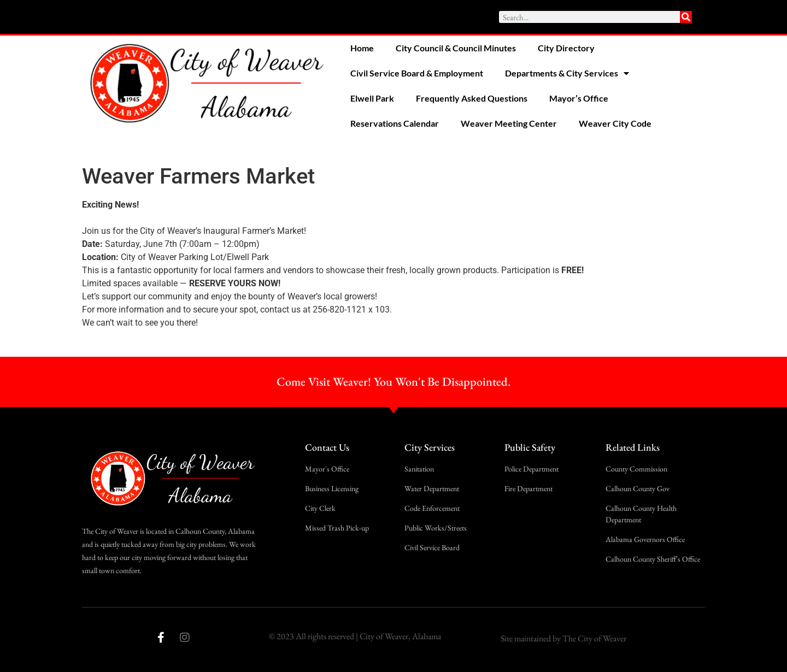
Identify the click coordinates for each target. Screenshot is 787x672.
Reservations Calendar (395, 123)
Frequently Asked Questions (472, 98)
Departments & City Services (567, 73)
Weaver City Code (615, 123)
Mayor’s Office (579, 98)
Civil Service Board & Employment (417, 73)
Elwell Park (372, 98)
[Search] (686, 17)
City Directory (566, 48)
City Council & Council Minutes (456, 48)
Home (362, 48)
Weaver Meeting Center (509, 123)
